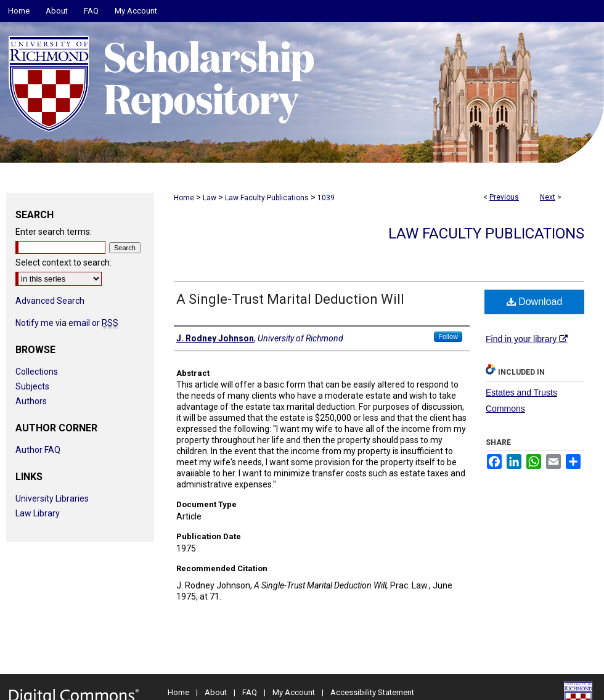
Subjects (32, 386)
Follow (448, 336)
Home (184, 198)
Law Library (38, 513)
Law (210, 198)
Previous (504, 197)
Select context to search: (63, 262)
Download (535, 302)
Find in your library (527, 339)
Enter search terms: (54, 232)
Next (548, 197)
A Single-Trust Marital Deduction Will (290, 299)
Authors (31, 401)
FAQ (250, 692)
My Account (294, 692)
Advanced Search (50, 301)
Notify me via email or (67, 323)
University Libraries (52, 499)
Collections (37, 372)
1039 (326, 198)
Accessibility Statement (372, 692)
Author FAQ (38, 450)
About (216, 692)
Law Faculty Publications (267, 198)
